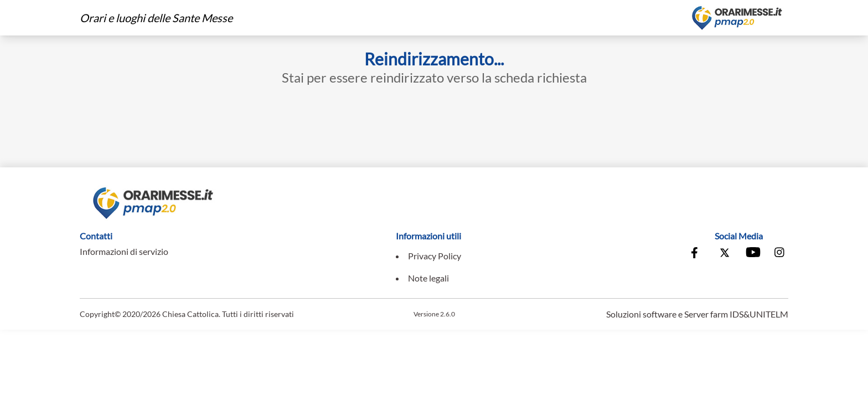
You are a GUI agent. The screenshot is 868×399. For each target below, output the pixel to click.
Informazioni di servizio (124, 251)
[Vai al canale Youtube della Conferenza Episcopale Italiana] (752, 254)
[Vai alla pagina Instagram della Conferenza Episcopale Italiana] (780, 254)
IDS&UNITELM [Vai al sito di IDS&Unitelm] (759, 314)
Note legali (428, 278)
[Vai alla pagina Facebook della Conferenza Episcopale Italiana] (697, 254)
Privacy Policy (435, 256)
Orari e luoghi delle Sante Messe (156, 18)
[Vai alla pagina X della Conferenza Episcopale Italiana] (725, 254)
